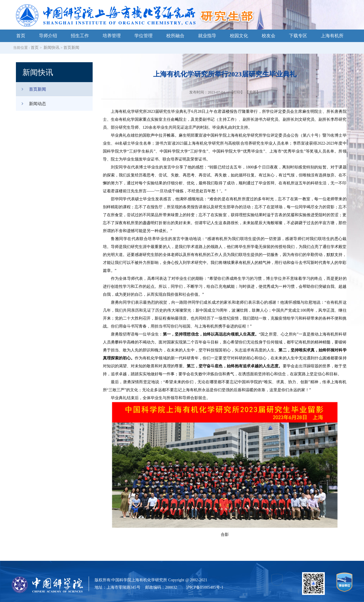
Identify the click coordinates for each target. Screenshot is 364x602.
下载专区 (298, 36)
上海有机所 (332, 36)
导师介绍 (48, 36)
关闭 (253, 92)
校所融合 (175, 36)
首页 (21, 36)
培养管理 (112, 36)
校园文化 (239, 36)
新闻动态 (31, 104)
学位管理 (143, 36)
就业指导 (207, 36)
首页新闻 (71, 48)
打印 (237, 92)
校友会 (269, 36)
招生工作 (80, 36)
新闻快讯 (51, 48)
